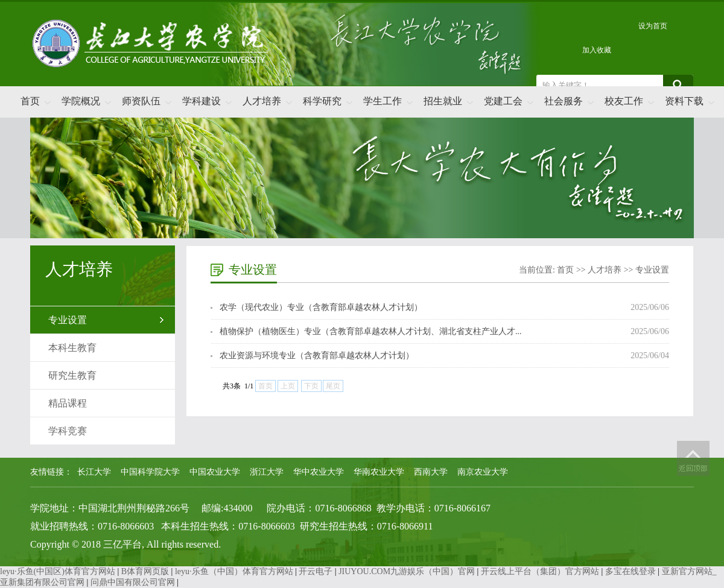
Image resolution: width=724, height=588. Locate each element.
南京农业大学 (483, 472)
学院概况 (81, 101)
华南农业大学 (379, 472)
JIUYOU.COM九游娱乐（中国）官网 (407, 571)
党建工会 (503, 101)
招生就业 (443, 101)
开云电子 (316, 571)
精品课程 (68, 403)
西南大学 (431, 472)
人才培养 (262, 101)
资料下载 (684, 101)
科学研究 (322, 101)
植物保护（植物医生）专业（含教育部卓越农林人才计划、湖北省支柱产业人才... (371, 331)
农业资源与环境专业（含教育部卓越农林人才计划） (317, 356)
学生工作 (383, 101)
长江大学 (94, 472)
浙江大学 (267, 472)
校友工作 (624, 101)
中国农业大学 (215, 472)
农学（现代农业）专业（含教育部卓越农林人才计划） (321, 307)
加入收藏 (597, 50)
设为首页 (653, 26)
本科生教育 (72, 348)
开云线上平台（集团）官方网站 (540, 571)
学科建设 (202, 101)
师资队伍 (141, 101)
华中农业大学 (319, 472)
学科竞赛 (68, 431)
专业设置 (68, 320)
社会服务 (564, 101)
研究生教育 (72, 375)
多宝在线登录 (630, 571)
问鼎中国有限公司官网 (133, 582)
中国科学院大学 (150, 472)
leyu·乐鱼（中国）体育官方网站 (234, 571)
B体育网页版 (145, 571)
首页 (30, 101)
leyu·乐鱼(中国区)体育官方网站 (58, 571)
